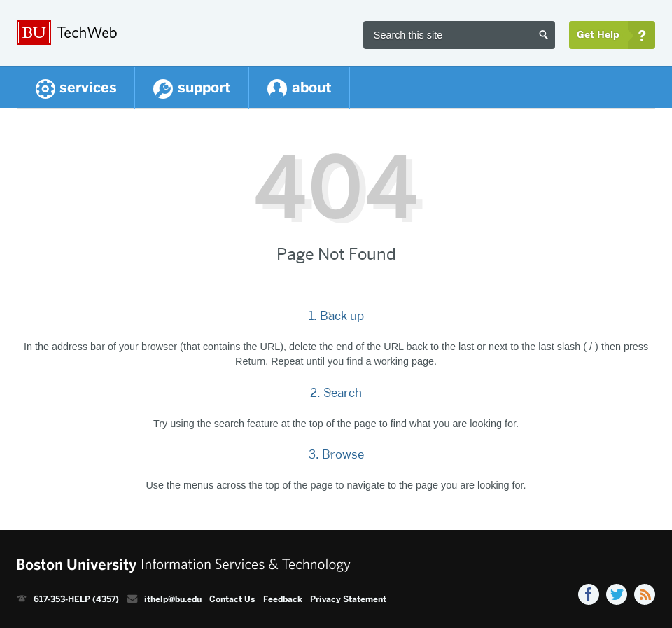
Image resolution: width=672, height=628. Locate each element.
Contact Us (232, 599)
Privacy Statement (348, 599)
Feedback (283, 599)
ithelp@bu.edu (173, 599)
